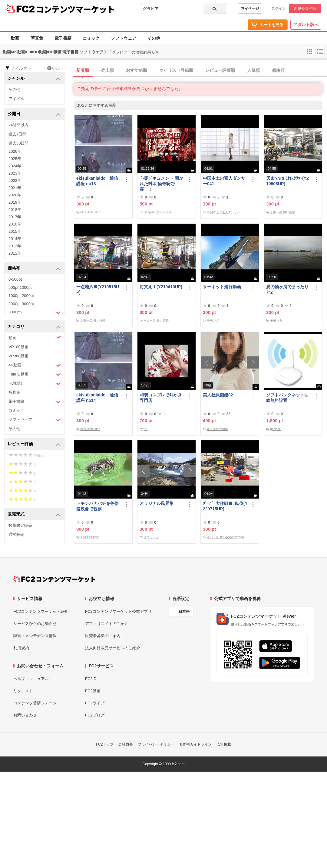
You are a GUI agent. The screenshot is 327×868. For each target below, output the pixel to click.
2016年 (15, 224)
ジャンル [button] (34, 79)
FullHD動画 (35, 374)
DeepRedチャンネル (157, 212)
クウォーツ (151, 537)
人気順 (253, 70)
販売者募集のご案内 (103, 636)
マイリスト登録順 (176, 70)
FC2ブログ (95, 715)
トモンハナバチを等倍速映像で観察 (97, 506)
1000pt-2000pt (21, 296)
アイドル (16, 99)
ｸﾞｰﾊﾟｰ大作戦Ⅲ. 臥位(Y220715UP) (225, 506)
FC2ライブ (95, 703)
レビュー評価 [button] (34, 444)
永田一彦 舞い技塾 (283, 212)
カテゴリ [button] (34, 327)
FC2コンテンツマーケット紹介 (41, 611)
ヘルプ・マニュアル (31, 679)
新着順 (83, 70)
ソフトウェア (124, 38)
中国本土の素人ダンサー (223, 212)
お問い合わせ (25, 715)
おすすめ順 (137, 70)
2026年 (15, 151)
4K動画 (35, 365)
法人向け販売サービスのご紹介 (113, 648)
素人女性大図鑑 (217, 429)
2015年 (15, 231)
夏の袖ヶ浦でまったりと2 (287, 289)
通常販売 (16, 534)
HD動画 (35, 384)
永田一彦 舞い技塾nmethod (225, 537)
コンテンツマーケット (75, 9)
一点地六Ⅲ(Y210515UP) (98, 289)
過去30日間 (18, 143)
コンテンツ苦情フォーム (35, 703)
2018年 (15, 210)
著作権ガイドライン (195, 744)
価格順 (278, 70)
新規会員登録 (305, 8)
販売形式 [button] (34, 514)
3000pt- (35, 312)
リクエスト (23, 691)
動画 (15, 38)
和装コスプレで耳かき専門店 (161, 398)
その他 (154, 38)
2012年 (15, 253)
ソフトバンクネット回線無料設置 (287, 398)
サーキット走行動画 (222, 287)
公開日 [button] (34, 114)
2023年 (15, 173)
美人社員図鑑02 (218, 395)
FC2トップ (105, 744)
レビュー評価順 (220, 70)
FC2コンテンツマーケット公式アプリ (118, 611)
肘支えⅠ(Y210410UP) (161, 287)
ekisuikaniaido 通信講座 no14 (97, 398)
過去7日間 (17, 134)
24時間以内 (18, 125)
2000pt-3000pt (21, 304)
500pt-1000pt (20, 287)
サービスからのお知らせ (35, 624)
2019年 (15, 202)
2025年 (15, 159)
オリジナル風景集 (157, 503)
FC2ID (91, 679)
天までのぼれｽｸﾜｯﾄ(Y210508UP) (287, 181)
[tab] (200, 71)
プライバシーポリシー (156, 744)
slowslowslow (89, 537)
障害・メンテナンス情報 (35, 636)
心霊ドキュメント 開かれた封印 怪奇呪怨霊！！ (161, 184)
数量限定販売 (20, 525)
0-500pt (15, 279)
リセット (56, 68)
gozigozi (276, 429)
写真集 (37, 38)
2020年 (15, 195)
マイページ (250, 8)
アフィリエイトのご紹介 (107, 624)
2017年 (15, 217)
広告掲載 (224, 744)
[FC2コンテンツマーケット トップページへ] (54, 579)
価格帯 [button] (34, 269)
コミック (91, 38)
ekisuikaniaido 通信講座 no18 (97, 181)
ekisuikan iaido (90, 212)
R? (145, 429)
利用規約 (21, 648)
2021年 (15, 188)
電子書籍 (63, 38)
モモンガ (213, 320)
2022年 (15, 180)
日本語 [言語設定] (184, 612)
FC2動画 (93, 691)
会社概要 (126, 744)
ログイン (279, 8)
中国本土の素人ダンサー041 (224, 181)
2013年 (15, 246)
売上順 (107, 70)
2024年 (15, 166)
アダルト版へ (306, 25)
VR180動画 (18, 347)
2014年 (15, 239)
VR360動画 (18, 356)
